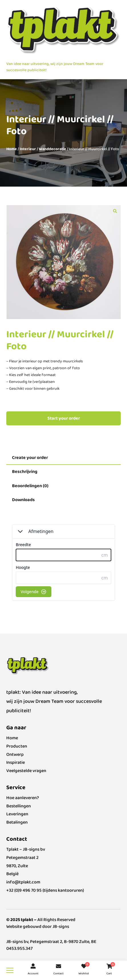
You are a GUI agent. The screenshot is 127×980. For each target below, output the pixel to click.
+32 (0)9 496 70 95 (24, 890)
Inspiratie (16, 762)
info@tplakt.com (23, 882)
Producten (17, 746)
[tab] (63, 458)
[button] (115, 211)
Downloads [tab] (23, 500)
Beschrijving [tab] (25, 472)
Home (12, 149)
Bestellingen (19, 806)
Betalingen (17, 822)
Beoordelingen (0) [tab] (30, 486)
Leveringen (17, 814)
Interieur (28, 149)
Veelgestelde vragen (26, 771)
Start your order (64, 418)
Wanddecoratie (53, 149)
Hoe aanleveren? (23, 798)
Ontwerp (15, 755)
